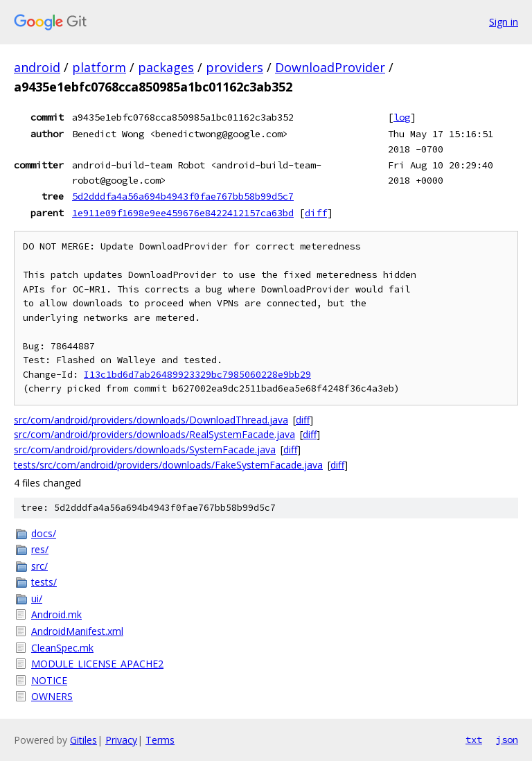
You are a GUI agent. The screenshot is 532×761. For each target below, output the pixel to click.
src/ (39, 566)
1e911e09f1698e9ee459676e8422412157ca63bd (183, 213)
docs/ (44, 533)
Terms (160, 740)
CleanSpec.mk (62, 648)
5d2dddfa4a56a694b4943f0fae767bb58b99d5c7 (183, 196)
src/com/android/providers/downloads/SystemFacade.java (145, 449)
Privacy (121, 740)
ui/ (37, 598)
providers (234, 67)
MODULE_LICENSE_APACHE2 (97, 664)
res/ (40, 549)
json (507, 740)
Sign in (504, 22)
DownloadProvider (330, 67)
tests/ (44, 582)
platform (99, 67)
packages (166, 67)
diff (316, 213)
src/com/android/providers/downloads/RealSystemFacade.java (154, 434)
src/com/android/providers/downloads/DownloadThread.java (151, 420)
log (402, 117)
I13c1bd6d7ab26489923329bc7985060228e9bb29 (197, 375)
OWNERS (52, 696)
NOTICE (49, 680)
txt (474, 740)
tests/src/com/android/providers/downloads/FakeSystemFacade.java (168, 465)
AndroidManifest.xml (77, 631)
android (37, 67)
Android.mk (56, 614)
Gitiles (83, 740)
